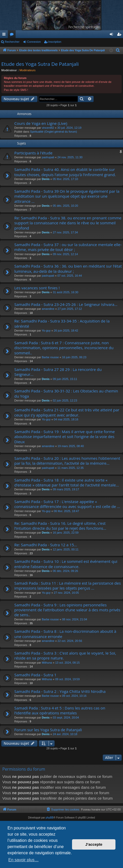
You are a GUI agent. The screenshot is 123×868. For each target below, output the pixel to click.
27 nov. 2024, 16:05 (66, 593)
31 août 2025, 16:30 (66, 292)
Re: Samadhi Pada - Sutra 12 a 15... (46, 545)
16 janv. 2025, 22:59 (66, 533)
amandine (48, 309)
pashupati (48, 157)
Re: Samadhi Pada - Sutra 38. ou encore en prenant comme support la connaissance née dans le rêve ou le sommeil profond (68, 223)
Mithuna (47, 663)
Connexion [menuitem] (112, 35)
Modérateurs (28, 70)
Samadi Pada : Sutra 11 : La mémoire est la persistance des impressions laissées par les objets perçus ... (68, 586)
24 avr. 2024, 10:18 (65, 734)
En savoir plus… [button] (24, 860)
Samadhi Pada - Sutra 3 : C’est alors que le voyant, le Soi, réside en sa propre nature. (65, 655)
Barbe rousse (50, 357)
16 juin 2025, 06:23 (74, 357)
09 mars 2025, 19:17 (66, 489)
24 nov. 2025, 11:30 (70, 157)
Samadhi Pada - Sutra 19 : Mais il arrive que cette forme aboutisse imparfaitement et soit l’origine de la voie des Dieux (65, 437)
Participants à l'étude (33, 153)
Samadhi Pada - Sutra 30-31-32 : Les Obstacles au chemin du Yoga (66, 393)
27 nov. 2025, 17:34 (65, 232)
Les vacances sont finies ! (37, 288)
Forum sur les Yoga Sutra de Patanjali (48, 730)
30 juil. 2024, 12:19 (69, 128)
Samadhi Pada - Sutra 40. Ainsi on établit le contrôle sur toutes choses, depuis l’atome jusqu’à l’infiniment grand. (65, 172)
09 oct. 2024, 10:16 (74, 696)
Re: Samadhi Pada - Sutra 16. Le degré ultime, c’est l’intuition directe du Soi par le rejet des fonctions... (60, 526)
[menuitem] (118, 51)
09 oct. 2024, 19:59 (67, 679)
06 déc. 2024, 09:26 (65, 571)
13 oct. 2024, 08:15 (67, 663)
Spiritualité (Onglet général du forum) (54, 132)
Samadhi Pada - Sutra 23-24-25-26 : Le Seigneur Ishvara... (66, 304)
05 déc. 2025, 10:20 (65, 206)
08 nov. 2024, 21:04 (74, 619)
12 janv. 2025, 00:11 (66, 549)
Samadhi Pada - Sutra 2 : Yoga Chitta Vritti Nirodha (60, 691)
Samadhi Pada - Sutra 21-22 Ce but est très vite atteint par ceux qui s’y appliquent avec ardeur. (67, 412)
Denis (46, 179)
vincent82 (48, 128)
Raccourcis (5, 35)
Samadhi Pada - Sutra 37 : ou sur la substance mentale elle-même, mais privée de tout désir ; (68, 247)
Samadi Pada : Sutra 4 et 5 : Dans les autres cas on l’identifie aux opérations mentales (60, 710)
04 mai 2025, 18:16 (66, 419)
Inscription (55, 42)
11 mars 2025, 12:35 (71, 468)
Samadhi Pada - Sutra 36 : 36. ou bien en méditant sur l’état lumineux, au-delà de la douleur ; (68, 268)
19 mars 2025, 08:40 (71, 446)
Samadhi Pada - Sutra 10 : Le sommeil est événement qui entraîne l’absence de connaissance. (66, 564)
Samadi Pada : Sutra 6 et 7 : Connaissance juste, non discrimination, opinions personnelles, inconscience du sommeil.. (64, 348)
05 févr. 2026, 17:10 (65, 179)
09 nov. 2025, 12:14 (65, 254)
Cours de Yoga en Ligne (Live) (41, 123)
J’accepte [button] (94, 844)
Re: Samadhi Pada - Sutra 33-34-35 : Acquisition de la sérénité (62, 323)
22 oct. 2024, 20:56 (70, 641)
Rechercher (12, 42)
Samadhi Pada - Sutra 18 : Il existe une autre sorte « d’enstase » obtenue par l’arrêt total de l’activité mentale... (67, 482)
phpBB (50, 818)
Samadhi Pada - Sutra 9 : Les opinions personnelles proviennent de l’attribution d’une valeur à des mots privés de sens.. (67, 610)
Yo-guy (46, 331)
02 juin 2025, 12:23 (65, 400)
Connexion (34, 42)
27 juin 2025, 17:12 (70, 309)
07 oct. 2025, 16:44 (70, 276)
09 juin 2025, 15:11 (65, 379)
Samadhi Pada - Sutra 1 (35, 675)
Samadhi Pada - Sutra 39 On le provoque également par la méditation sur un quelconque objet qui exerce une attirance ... (67, 196)
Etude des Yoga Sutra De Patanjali (40, 64)
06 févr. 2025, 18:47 (66, 511)
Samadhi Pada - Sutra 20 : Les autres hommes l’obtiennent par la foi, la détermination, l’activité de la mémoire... (67, 461)
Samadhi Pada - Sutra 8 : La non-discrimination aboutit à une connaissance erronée (65, 634)
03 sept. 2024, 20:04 (66, 718)
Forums (13, 35)
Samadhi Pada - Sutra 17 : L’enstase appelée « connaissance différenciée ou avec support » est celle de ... (67, 504)
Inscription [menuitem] (120, 35)
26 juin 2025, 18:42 (66, 331)
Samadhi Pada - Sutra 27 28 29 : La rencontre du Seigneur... (58, 372)
